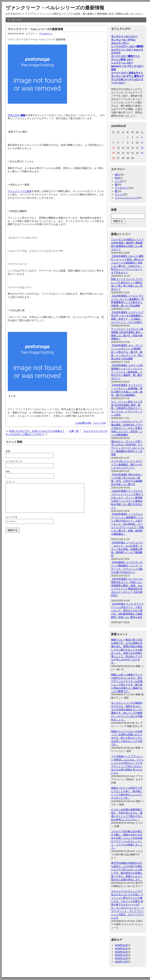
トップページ (15, 20)
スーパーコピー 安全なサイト (127, 73)
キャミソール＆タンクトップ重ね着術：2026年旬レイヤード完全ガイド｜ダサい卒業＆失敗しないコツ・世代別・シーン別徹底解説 (127, 428)
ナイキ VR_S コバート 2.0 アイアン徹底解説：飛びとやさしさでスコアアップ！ (127, 464)
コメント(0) (99, 423)
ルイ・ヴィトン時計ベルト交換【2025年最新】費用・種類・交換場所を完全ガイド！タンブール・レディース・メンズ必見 (127, 408)
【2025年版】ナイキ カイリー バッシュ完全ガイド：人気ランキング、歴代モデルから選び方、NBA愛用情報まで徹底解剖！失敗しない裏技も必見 (127, 610)
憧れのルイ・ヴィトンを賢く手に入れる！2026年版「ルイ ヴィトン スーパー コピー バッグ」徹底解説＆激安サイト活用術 (128, 448)
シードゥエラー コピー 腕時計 (127, 46)
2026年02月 (121, 948)
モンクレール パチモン (124, 40)
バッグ (118, 181)
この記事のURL (83, 423)
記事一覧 (74, 431)
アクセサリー (46, 34)
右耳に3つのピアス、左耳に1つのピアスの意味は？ (37, 431)
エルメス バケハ (120, 43)
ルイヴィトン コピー (122, 50)
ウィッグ (120, 194)
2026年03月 (121, 945)
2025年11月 (121, 958)
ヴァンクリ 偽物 (16, 115)
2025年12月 (121, 955)
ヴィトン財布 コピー (122, 59)
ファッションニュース (127, 198)
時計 (117, 175)
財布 (117, 178)
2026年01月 (121, 952)
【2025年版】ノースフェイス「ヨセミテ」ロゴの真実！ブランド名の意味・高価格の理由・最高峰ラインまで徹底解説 (127, 549)
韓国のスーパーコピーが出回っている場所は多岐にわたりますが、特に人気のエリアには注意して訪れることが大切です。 (127, 738)
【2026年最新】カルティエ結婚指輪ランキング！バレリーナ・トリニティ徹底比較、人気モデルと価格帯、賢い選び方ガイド (127, 372)
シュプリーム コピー (122, 63)
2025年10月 (121, 962)
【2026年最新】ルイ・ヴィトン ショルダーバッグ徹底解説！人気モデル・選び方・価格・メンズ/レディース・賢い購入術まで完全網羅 (127, 352)
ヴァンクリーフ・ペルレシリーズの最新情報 (55, 8)
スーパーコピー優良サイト (126, 56)
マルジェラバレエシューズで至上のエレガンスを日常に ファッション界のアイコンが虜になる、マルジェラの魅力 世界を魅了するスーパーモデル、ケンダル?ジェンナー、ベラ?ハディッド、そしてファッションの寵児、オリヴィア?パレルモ (127, 904)
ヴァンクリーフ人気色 (20, 191)
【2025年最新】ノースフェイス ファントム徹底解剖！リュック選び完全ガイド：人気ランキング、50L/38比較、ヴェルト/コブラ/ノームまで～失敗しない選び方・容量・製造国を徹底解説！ (127, 524)
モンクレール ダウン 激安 (125, 76)
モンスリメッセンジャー (124, 36)
